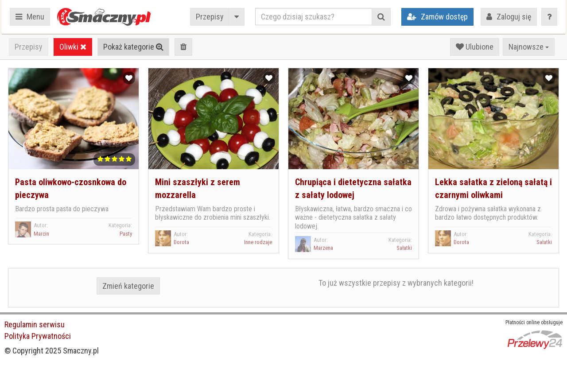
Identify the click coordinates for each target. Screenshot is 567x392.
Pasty (126, 234)
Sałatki (404, 248)
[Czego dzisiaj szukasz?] (314, 17)
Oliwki (73, 47)
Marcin (41, 234)
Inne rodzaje (258, 242)
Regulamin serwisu (35, 324)
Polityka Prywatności (38, 336)
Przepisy (210, 17)
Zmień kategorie (128, 286)
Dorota (181, 242)
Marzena (323, 248)
